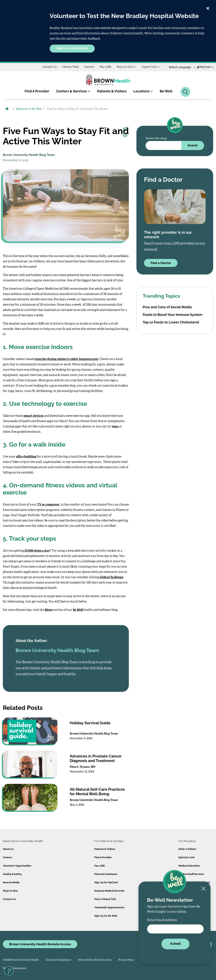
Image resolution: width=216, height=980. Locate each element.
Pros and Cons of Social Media (167, 307)
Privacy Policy (126, 960)
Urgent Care (151, 67)
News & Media (11, 882)
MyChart (205, 67)
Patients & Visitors (112, 91)
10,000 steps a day (37, 551)
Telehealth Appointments (109, 907)
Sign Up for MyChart (106, 882)
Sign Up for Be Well (106, 916)
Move (49, 610)
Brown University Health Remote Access (40, 944)
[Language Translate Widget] (181, 67)
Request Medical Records (109, 891)
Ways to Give (126, 67)
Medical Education (189, 866)
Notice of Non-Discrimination (95, 960)
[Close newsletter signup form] (203, 889)
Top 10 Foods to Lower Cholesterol (171, 322)
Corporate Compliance (58, 960)
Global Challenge (111, 577)
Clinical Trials (70, 67)
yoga (115, 427)
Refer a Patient (187, 849)
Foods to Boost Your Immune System (173, 315)
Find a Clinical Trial (105, 899)
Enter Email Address (162, 920)
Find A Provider (37, 91)
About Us (8, 849)
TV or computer (48, 505)
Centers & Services (73, 91)
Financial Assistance (106, 874)
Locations (143, 91)
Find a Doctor (161, 263)
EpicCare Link (186, 857)
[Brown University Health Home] (7, 109)
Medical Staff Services (191, 874)
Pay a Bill (105, 67)
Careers (89, 67)
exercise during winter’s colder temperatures (66, 359)
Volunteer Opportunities (17, 866)
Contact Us (50, 67)
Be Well (166, 91)
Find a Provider (103, 857)
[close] (208, 8)
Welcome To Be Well (29, 109)
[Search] (185, 92)
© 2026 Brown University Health (21, 960)
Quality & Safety (12, 874)
